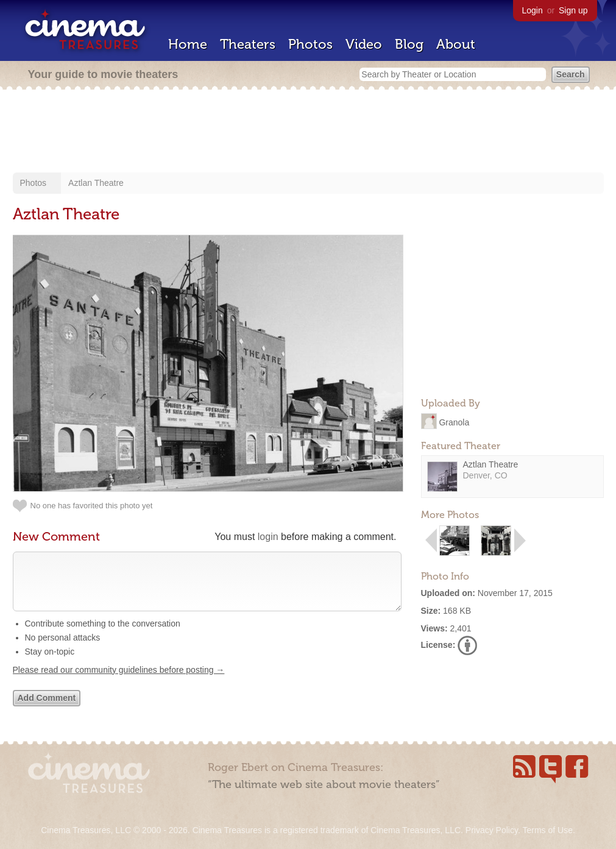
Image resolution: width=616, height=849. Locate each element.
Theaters (248, 44)
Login (533, 10)
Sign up (573, 10)
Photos (310, 44)
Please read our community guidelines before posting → (119, 682)
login (268, 537)
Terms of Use (547, 830)
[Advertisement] (308, 132)
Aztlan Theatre (96, 183)
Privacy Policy (492, 830)
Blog (409, 44)
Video (364, 44)
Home (188, 44)
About (456, 44)
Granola (454, 422)
